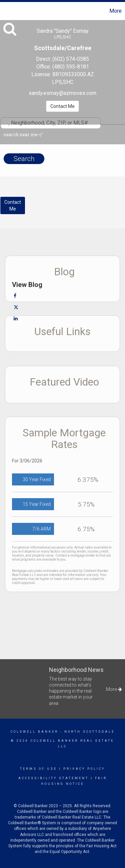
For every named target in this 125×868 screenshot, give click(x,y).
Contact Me (62, 106)
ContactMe (13, 205)
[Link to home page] (6, 11)
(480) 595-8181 (71, 67)
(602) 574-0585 (71, 59)
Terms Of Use (38, 769)
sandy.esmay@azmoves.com (62, 93)
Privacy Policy (84, 769)
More (115, 11)
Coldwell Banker (34, 732)
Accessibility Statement (53, 778)
